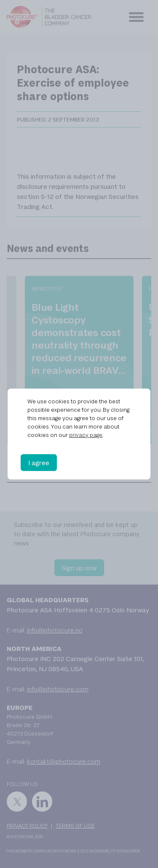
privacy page (86, 435)
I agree (39, 463)
